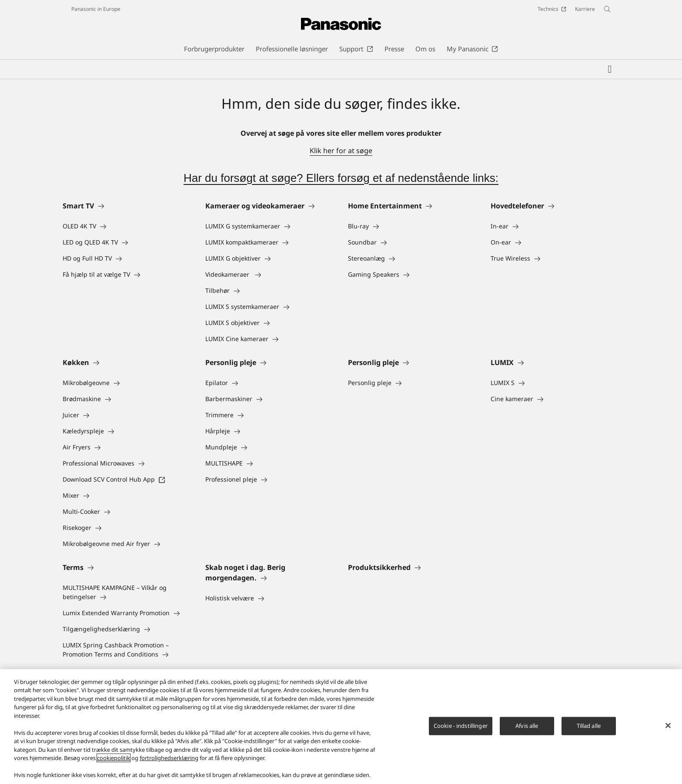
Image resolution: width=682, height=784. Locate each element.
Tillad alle (589, 726)
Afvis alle (527, 726)
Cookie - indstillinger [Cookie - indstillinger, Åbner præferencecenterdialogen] (461, 726)
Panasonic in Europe (96, 9)
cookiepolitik (114, 758)
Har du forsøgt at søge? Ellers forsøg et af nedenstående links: (341, 178)
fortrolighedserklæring (169, 758)
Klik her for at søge (341, 151)
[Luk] (668, 725)
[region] (341, 727)
